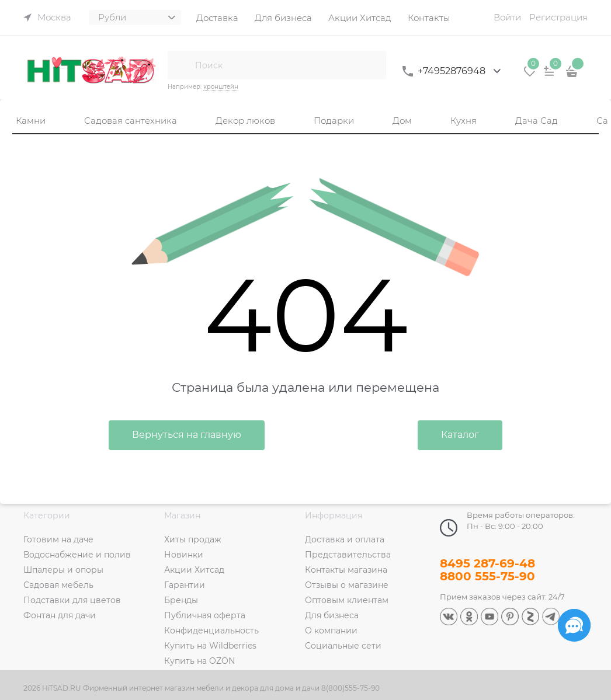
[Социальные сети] (574, 625)
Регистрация (558, 17)
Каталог (460, 435)
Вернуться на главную (187, 435)
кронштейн (221, 87)
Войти (507, 17)
